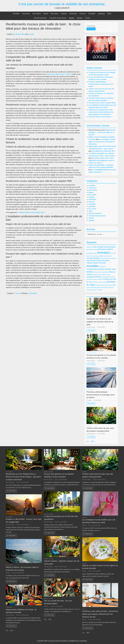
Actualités (16, 14)
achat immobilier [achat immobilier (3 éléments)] (98, 247)
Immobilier (92, 14)
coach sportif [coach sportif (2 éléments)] (103, 258)
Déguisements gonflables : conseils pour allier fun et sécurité (102, 132)
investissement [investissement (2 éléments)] (102, 267)
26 (88, 633)
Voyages (79, 18)
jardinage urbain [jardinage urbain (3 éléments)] (110, 269)
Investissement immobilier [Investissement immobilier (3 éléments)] (95, 269)
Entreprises (73, 14)
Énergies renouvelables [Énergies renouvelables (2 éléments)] (97, 290)
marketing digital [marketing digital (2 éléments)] (104, 272)
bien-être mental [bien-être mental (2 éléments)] (94, 256)
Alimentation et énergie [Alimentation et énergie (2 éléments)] (92, 249)
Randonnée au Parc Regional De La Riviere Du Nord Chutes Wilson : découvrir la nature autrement (23, 477)
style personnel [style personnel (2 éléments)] (109, 285)
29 (50, 619)
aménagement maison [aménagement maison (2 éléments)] (92, 253)
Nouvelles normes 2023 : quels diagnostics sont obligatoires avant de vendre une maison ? (101, 160)
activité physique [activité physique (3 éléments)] (110, 247)
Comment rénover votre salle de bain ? (32, 212)
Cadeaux (64, 14)
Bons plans (54, 14)
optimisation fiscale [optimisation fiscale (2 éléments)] (97, 275)
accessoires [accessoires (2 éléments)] (89, 247)
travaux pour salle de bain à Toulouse (59, 74)
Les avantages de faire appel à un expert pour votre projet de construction (102, 142)
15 (11, 631)
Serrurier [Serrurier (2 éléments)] (96, 282)
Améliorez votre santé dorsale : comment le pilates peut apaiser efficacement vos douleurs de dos (100, 614)
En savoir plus (11, 491)
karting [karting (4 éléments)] (89, 272)
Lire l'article (91, 330)
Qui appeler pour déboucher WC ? (104, 151)
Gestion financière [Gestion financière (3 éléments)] (100, 263)
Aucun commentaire (22, 482)
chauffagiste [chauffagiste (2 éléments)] (101, 256)
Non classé (92, 209)
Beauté (46, 14)
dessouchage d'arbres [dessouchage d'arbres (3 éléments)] (94, 261)
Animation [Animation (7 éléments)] (103, 253)
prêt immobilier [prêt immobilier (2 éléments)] (105, 277)
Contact (88, 18)
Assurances (26, 14)
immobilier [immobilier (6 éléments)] (93, 266)
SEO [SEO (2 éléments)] (93, 282)
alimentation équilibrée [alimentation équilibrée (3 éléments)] (105, 249)
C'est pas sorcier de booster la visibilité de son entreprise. (62, 4)
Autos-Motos (37, 14)
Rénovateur (33, 293)
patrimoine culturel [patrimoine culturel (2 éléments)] (106, 275)
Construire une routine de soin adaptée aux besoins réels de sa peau (100, 322)
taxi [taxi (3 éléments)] (114, 285)
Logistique (101, 14)
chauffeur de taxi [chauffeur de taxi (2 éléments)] (108, 256)
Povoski (31, 34)
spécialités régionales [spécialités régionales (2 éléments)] (100, 285)
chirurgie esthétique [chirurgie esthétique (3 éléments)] (93, 258)
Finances (83, 14)
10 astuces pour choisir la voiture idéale (102, 103)
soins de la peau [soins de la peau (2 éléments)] (102, 282)
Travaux (71, 18)
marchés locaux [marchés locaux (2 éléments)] (97, 272)
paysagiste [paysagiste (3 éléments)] (90, 277)
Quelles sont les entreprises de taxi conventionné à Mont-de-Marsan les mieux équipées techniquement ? (101, 112)
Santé (109, 14)
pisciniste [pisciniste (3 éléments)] (98, 277)
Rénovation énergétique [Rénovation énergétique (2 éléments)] (97, 279)
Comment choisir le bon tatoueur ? (100, 117)
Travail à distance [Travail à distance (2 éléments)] (104, 288)
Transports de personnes (58, 18)
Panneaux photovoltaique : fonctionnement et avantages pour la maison (101, 84)
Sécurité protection (40, 18)
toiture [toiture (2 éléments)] (88, 288)
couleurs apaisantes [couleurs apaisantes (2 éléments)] (111, 258)
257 (92, 441)
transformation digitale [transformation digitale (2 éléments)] (95, 288)
